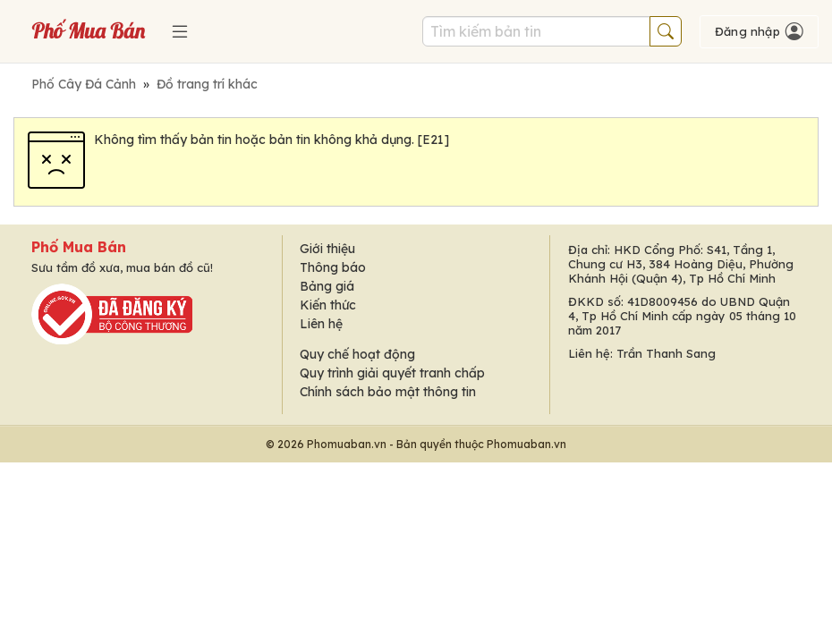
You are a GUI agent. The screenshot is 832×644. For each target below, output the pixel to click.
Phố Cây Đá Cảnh (84, 84)
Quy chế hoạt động (357, 354)
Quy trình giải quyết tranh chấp (392, 373)
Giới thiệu (327, 249)
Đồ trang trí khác (207, 84)
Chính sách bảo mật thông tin (388, 392)
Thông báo (333, 267)
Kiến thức (328, 305)
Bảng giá (327, 286)
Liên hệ (321, 324)
